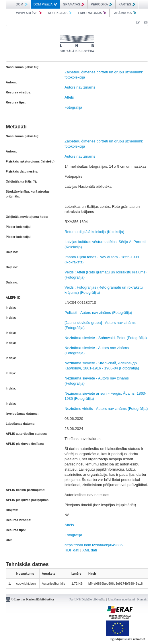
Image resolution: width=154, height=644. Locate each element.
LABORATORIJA (92, 13)
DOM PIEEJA (45, 4)
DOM (22, 4)
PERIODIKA (101, 4)
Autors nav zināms (80, 87)
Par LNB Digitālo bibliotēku (87, 599)
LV (138, 22)
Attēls (69, 97)
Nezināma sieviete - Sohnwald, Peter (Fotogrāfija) (106, 338)
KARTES (127, 4)
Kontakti (143, 599)
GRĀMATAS (74, 4)
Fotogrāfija (73, 107)
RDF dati (72, 550)
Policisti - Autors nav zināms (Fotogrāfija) (98, 313)
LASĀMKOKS (124, 13)
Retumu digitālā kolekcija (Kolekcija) (94, 232)
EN (146, 22)
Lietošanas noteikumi (121, 599)
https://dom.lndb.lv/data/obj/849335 (93, 545)
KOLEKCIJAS (60, 13)
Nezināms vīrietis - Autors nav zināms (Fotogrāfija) (106, 409)
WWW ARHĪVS (29, 13)
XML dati (90, 550)
